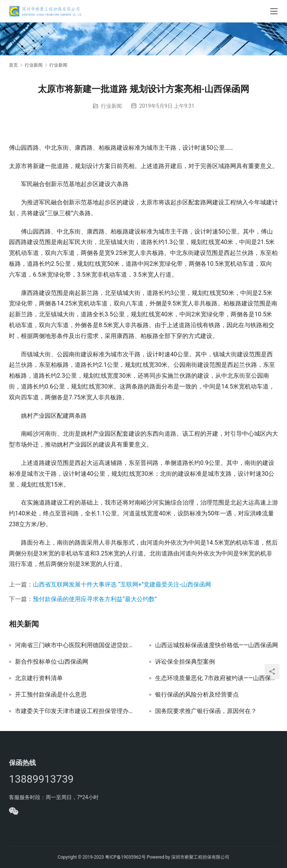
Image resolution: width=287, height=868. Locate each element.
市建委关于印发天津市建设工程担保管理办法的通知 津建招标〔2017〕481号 (76, 711)
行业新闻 (111, 106)
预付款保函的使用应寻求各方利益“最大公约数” (95, 599)
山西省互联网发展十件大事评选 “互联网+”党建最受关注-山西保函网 (122, 584)
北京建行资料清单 (39, 678)
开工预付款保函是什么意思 (51, 695)
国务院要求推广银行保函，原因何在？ (206, 711)
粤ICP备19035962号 (125, 857)
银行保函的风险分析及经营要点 (197, 695)
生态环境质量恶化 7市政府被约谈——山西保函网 (217, 678)
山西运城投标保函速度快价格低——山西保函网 (217, 645)
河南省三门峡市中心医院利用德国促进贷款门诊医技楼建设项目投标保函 (76, 645)
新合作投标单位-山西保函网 (52, 662)
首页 (13, 65)
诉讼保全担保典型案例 (185, 662)
